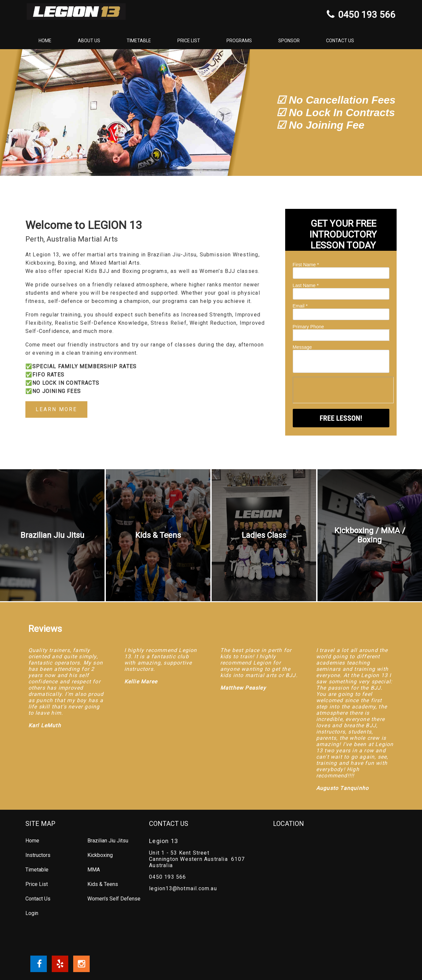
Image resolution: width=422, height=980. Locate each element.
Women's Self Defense (114, 899)
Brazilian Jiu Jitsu (108, 841)
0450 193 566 (167, 877)
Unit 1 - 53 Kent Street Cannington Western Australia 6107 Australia (197, 859)
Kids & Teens (103, 884)
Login (32, 913)
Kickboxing (100, 855)
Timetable (139, 41)
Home (45, 41)
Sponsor (289, 41)
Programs (239, 41)
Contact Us (340, 41)
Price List (189, 41)
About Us (89, 41)
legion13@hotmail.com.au (183, 888)
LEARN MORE (57, 410)
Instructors (38, 855)
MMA (94, 870)
